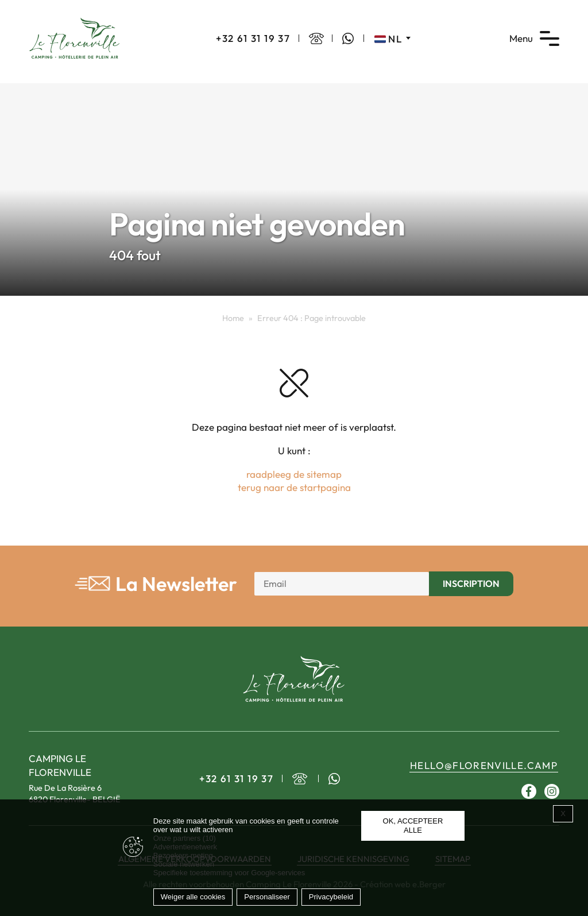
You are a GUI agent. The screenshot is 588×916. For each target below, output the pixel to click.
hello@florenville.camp (484, 765)
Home (233, 318)
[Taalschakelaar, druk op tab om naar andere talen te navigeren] (392, 38)
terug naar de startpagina (294, 487)
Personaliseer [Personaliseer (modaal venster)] (267, 897)
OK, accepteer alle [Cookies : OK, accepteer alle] (413, 826)
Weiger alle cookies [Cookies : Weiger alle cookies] (193, 897)
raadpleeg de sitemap (294, 474)
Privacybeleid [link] (331, 897)
